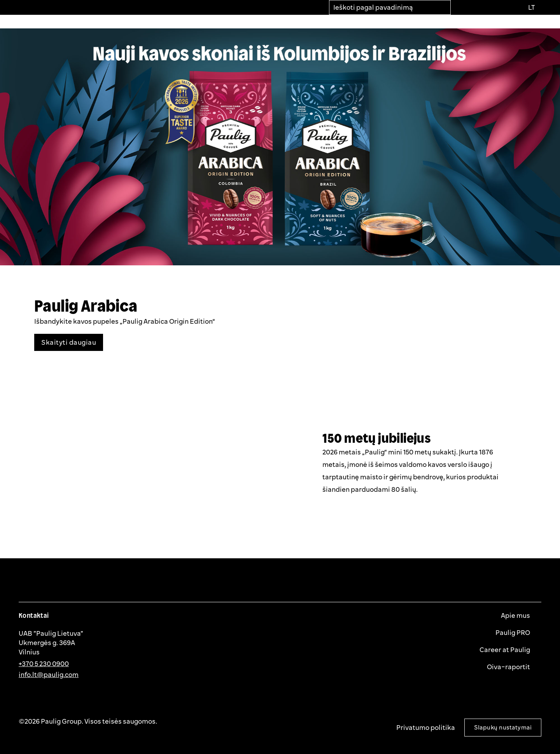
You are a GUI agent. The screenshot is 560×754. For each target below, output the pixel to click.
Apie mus (516, 615)
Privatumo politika (426, 727)
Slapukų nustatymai (503, 727)
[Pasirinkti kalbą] (531, 7)
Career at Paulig (505, 650)
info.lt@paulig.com (49, 674)
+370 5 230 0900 (44, 664)
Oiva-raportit (509, 667)
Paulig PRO (513, 633)
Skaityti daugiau (69, 342)
